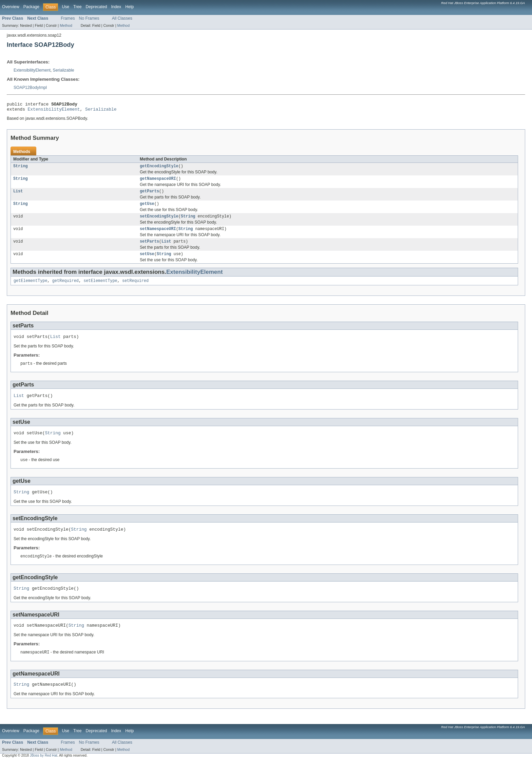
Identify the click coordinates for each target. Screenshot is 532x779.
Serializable (64, 70)
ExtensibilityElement (32, 70)
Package (31, 7)
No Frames (89, 18)
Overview (11, 7)
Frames (68, 18)
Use (65, 7)
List (18, 195)
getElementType (31, 289)
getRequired (65, 289)
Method (66, 25)
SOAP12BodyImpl (30, 88)
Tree (78, 7)
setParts (149, 248)
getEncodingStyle (159, 169)
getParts (149, 195)
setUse (147, 261)
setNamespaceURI (158, 235)
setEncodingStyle (159, 222)
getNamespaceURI (158, 182)
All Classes (122, 18)
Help (129, 7)
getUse (147, 208)
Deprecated (97, 7)
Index (116, 7)
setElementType (100, 289)
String (21, 169)
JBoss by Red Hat (44, 773)
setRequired (135, 289)
